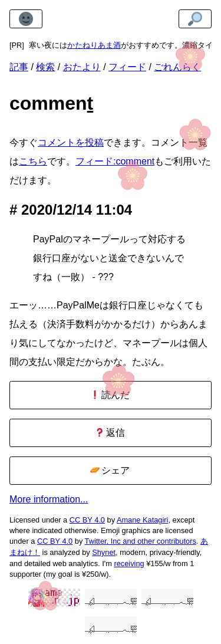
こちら (33, 161)
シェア (110, 470)
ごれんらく (177, 67)
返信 (110, 433)
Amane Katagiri (143, 520)
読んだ (110, 395)
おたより (82, 67)
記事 (19, 67)
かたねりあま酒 (94, 45)
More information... (49, 499)
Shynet (104, 552)
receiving (129, 563)
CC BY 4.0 (87, 520)
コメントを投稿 (71, 142)
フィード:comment (115, 161)
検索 (45, 67)
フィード (127, 67)
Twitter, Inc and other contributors (141, 541)
